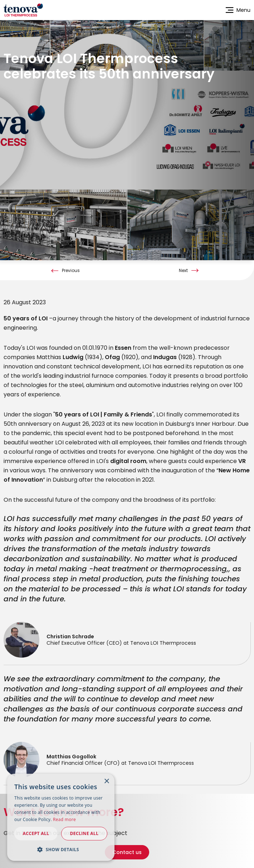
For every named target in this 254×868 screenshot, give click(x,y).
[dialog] (61, 817)
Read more (64, 819)
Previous (71, 264)
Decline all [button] (84, 833)
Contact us (127, 846)
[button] (61, 849)
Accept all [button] (36, 833)
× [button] (106, 781)
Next (183, 264)
